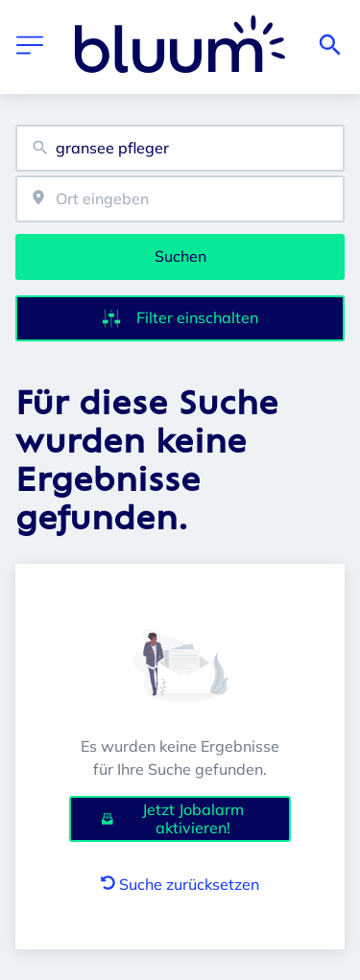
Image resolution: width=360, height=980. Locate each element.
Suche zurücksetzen (180, 884)
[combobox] (180, 148)
